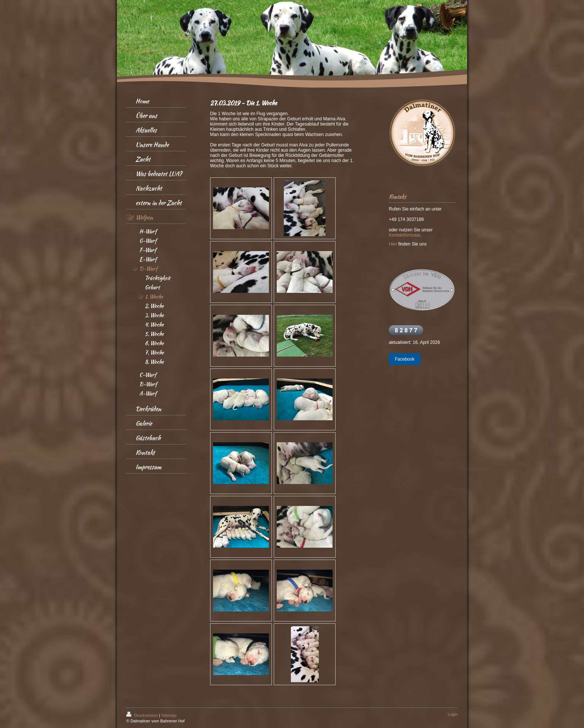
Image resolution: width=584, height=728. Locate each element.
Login (453, 714)
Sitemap (169, 715)
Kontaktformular (404, 235)
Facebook (405, 359)
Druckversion (143, 715)
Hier (393, 244)
